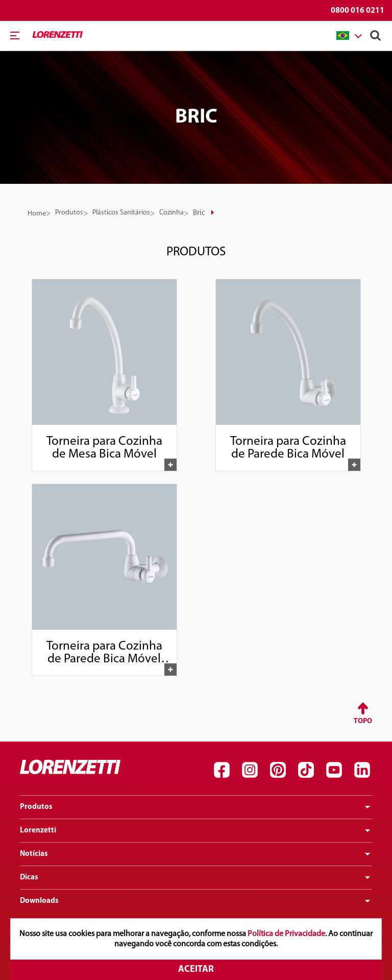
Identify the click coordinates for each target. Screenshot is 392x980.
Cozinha (171, 213)
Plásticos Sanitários (121, 213)
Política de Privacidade (286, 934)
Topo (363, 721)
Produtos (69, 213)
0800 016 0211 (358, 11)
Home (37, 214)
